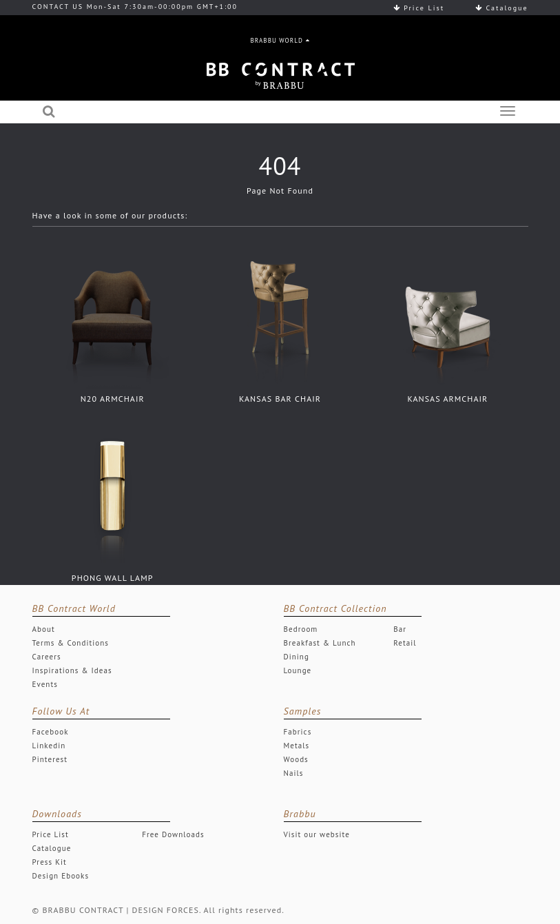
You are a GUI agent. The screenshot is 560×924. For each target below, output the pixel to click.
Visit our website (317, 834)
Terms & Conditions (71, 643)
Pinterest (50, 759)
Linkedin (49, 746)
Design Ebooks (61, 876)
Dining (297, 657)
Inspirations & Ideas (72, 670)
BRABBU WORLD (280, 40)
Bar (400, 629)
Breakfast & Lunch (320, 643)
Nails (294, 773)
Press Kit (50, 862)
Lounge (298, 670)
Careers (47, 657)
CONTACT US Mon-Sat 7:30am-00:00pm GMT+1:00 (135, 7)
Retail (405, 643)
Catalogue (502, 8)
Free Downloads (173, 834)
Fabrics (298, 732)
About (44, 629)
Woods (296, 759)
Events (45, 684)
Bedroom (301, 629)
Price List (419, 8)
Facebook (51, 732)
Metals (297, 746)
